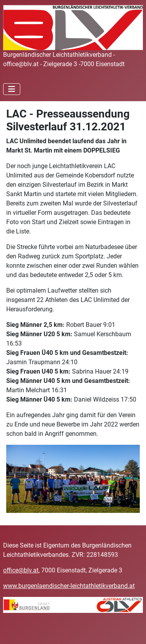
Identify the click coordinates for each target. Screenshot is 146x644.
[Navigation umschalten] (12, 89)
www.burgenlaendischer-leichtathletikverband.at (69, 586)
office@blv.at (21, 570)
